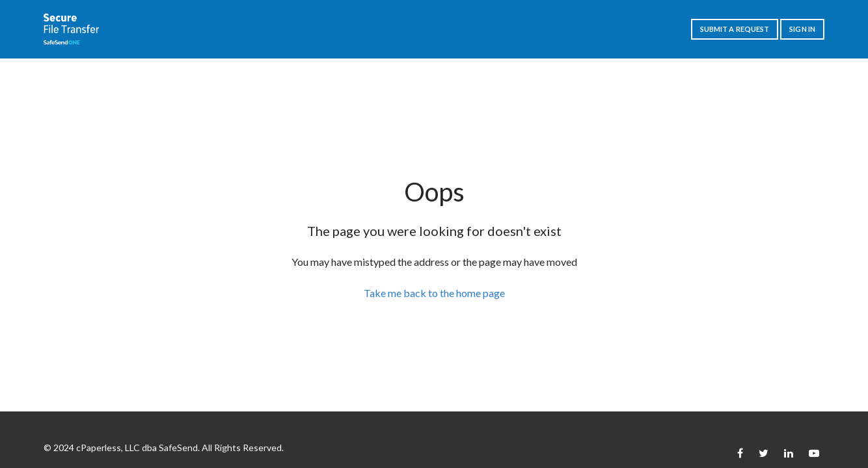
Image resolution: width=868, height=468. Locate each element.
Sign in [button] (802, 29)
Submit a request (735, 29)
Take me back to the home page (434, 293)
